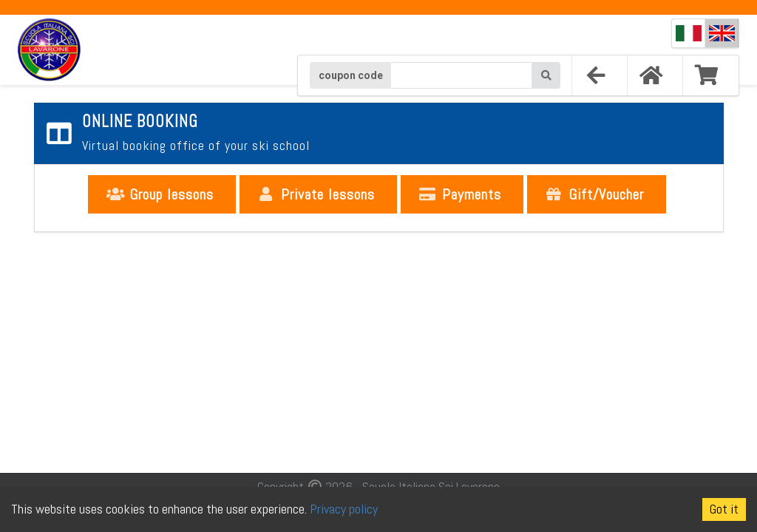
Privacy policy (344, 509)
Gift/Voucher (595, 195)
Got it (724, 509)
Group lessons (160, 195)
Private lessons (317, 195)
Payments (461, 195)
